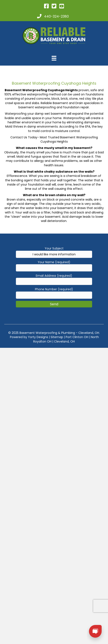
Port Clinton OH (77, 337)
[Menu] (54, 58)
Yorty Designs (38, 337)
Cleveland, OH (64, 341)
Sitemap (57, 337)
